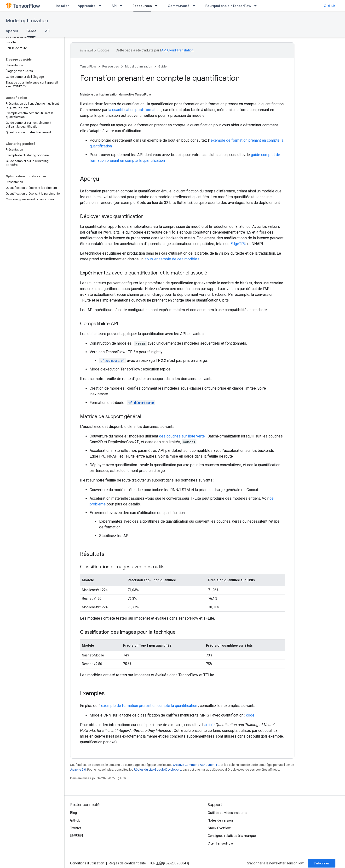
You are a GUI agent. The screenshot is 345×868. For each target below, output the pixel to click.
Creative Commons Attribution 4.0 (196, 765)
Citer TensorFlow (220, 843)
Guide (162, 66)
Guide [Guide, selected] (31, 31)
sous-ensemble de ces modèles (172, 259)
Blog (74, 813)
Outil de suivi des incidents (227, 813)
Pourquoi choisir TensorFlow (228, 6)
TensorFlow (88, 66)
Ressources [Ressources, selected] (142, 6)
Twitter (76, 828)
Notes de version (220, 820)
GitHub (330, 6)
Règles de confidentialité (127, 863)
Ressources (111, 66)
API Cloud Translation (177, 50)
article (210, 725)
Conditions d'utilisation (87, 863)
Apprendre (87, 6)
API (114, 6)
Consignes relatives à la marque (232, 836)
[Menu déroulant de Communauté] (195, 6)
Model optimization (27, 21)
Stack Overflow (219, 828)
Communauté (179, 6)
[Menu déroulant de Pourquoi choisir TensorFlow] (257, 6)
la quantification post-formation (134, 110)
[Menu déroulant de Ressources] (158, 6)
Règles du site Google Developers (158, 770)
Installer (62, 6)
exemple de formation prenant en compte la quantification (149, 706)
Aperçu (12, 31)
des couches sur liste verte (182, 436)
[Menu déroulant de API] (122, 6)
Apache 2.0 (78, 770)
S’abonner (322, 863)
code (250, 715)
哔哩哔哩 (77, 836)
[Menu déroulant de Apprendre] (101, 6)
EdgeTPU (238, 244)
